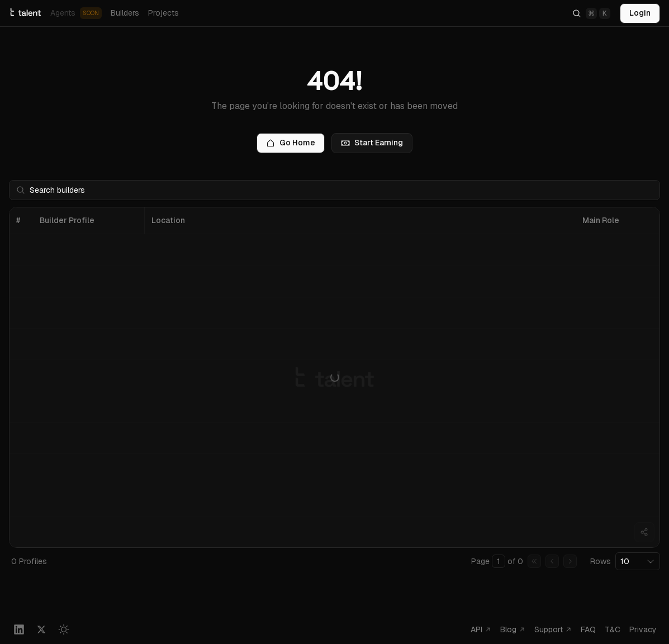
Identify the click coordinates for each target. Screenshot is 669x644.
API (481, 629)
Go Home (291, 143)
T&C (613, 629)
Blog (513, 629)
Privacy (643, 629)
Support (553, 629)
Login (640, 13)
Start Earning (372, 143)
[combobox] (638, 561)
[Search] (591, 13)
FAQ (588, 629)
